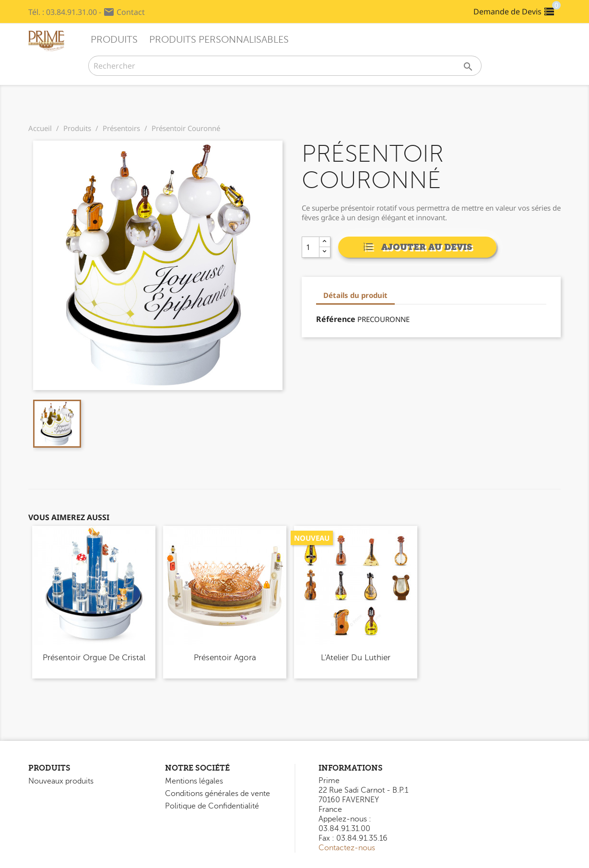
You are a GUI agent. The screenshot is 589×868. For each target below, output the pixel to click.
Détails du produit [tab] (355, 295)
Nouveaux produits (61, 781)
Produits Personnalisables (219, 40)
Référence (336, 319)
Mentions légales (194, 781)
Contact (131, 12)
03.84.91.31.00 (71, 12)
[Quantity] (313, 247)
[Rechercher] (285, 66)
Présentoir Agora (225, 658)
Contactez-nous (347, 848)
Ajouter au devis (417, 248)
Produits (114, 40)
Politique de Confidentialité (212, 806)
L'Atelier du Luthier (356, 658)
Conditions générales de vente (218, 794)
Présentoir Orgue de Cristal (94, 658)
